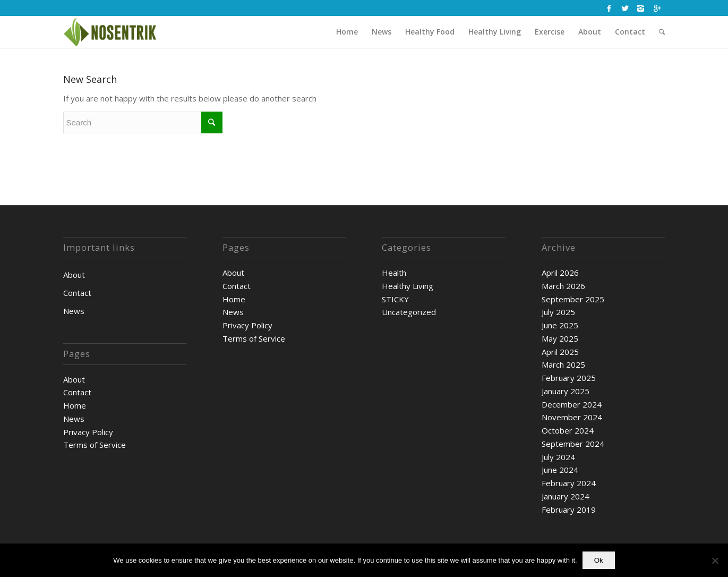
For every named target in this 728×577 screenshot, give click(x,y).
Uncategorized (409, 312)
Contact (77, 293)
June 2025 (560, 325)
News (74, 311)
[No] (715, 561)
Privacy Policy (88, 432)
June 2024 (560, 470)
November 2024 (572, 417)
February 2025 (569, 378)
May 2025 (560, 338)
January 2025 (566, 391)
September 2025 (573, 299)
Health (394, 273)
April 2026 (560, 273)
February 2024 (569, 483)
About (74, 275)
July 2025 (558, 312)
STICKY (395, 299)
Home (75, 405)
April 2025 (560, 352)
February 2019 (569, 510)
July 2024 (558, 457)
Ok (599, 560)
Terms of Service (95, 445)
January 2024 (566, 496)
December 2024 (572, 404)
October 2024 (568, 430)
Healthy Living (408, 286)
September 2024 (573, 444)
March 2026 (563, 286)
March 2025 (563, 364)
